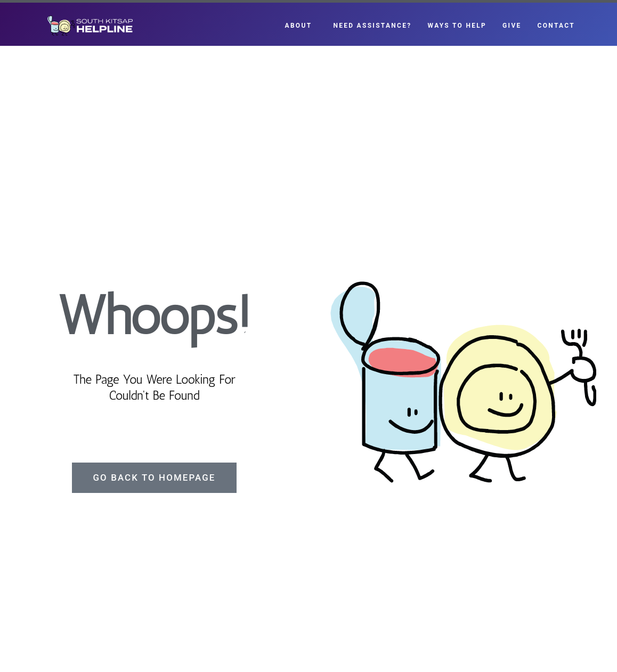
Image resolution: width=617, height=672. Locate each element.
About (301, 26)
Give (512, 26)
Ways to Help (457, 26)
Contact (556, 26)
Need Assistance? (372, 26)
